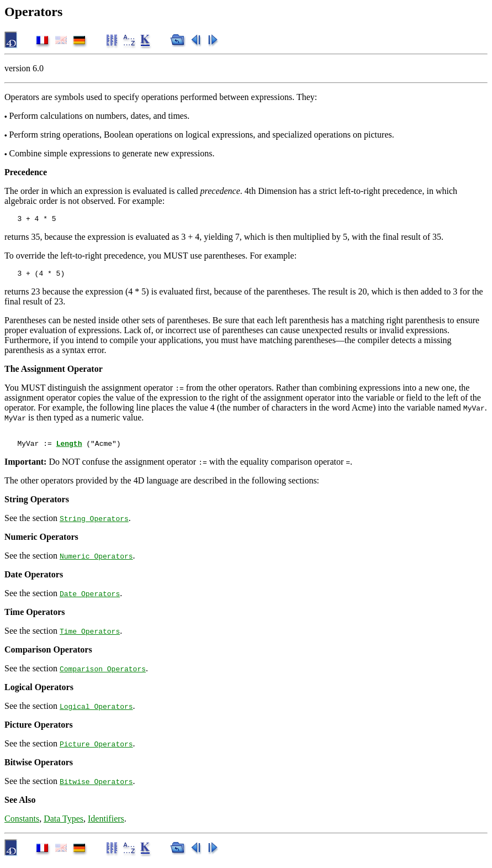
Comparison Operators (103, 675)
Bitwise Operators (96, 788)
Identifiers (106, 825)
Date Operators (90, 600)
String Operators (94, 525)
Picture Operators (96, 750)
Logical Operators (96, 713)
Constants (22, 825)
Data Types (64, 825)
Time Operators (90, 638)
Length (69, 450)
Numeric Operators (96, 562)
